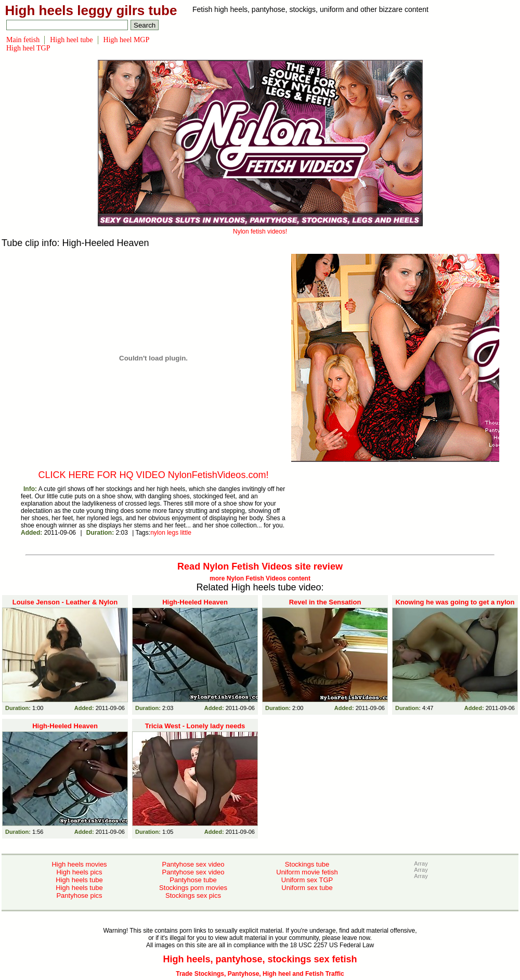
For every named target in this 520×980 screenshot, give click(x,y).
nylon (158, 533)
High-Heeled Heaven (195, 602)
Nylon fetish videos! (260, 228)
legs (173, 533)
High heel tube (71, 40)
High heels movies (79, 864)
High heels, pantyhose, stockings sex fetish (260, 959)
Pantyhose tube (193, 880)
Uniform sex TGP (307, 880)
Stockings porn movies (193, 888)
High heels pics (79, 872)
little (186, 533)
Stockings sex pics (193, 895)
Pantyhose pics (79, 895)
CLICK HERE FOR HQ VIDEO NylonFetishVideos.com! (154, 475)
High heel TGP (28, 48)
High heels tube (79, 880)
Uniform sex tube (307, 888)
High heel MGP (127, 40)
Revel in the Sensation (325, 602)
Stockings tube (307, 864)
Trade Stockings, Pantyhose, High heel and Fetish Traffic (260, 974)
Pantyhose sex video (193, 864)
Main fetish (23, 40)
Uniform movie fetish (307, 872)
